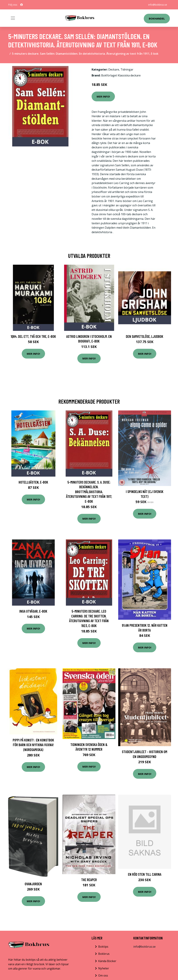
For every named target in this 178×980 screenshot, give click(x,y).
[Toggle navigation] (13, 18)
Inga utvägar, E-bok (33, 611)
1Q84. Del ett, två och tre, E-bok (33, 336)
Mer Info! (103, 96)
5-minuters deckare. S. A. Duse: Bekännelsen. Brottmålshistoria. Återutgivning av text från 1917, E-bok (89, 492)
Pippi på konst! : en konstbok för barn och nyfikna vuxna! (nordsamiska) (33, 745)
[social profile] (22, 5)
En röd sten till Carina (145, 874)
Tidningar (127, 69)
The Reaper (89, 880)
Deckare (114, 69)
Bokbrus (104, 954)
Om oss (103, 975)
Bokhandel (157, 18)
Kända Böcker (107, 961)
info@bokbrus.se (158, 5)
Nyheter (104, 968)
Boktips (103, 947)
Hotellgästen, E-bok (33, 482)
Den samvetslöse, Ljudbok (145, 336)
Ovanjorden (33, 884)
